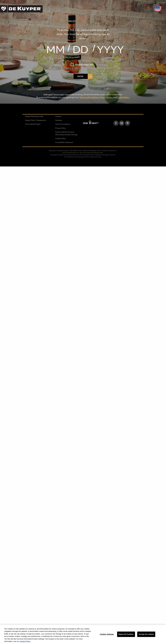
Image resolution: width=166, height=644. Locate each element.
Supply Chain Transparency (36, 120)
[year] (110, 50)
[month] (56, 50)
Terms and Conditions (89, 97)
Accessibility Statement (64, 142)
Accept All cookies (146, 634)
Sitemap (58, 120)
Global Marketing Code (34, 116)
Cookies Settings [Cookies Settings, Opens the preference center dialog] (107, 634)
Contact (58, 116)
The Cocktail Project (33, 124)
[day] (80, 50)
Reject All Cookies (126, 634)
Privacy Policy (106, 97)
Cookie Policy (123, 97)
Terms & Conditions (63, 124)
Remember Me (84, 65)
